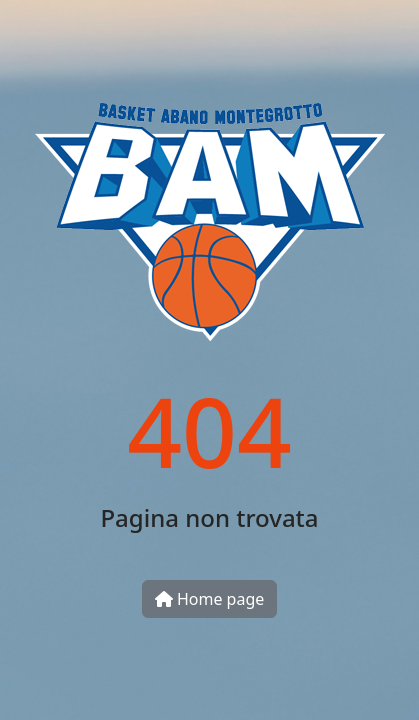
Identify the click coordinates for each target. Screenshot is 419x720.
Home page (210, 599)
